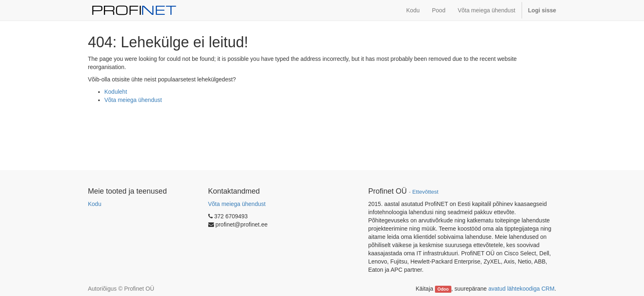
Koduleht (116, 92)
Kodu (95, 204)
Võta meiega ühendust (133, 100)
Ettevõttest (425, 192)
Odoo (443, 289)
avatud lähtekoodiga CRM (521, 289)
